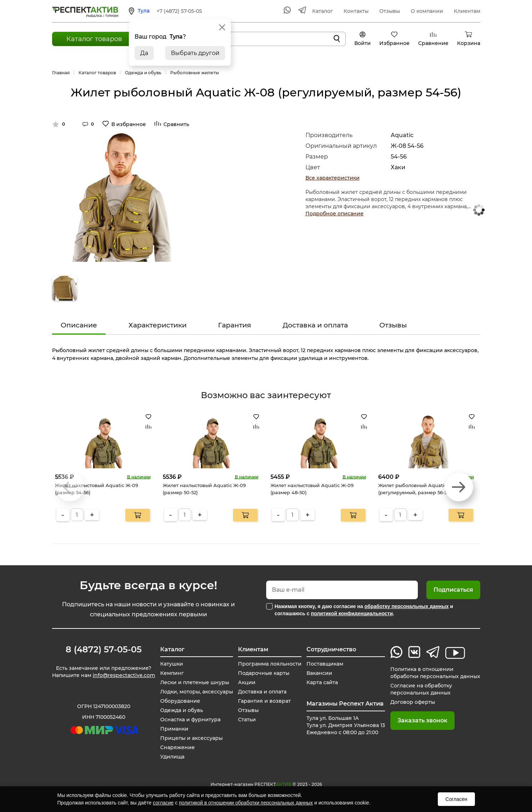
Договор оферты (413, 702)
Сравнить (176, 124)
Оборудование (180, 701)
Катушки (172, 664)
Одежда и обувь (182, 710)
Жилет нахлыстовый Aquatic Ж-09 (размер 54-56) (97, 489)
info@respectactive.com (124, 675)
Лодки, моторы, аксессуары (197, 692)
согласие (163, 803)
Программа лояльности (270, 664)
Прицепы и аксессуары (191, 738)
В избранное (129, 124)
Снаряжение (178, 747)
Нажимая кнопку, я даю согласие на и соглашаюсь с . (364, 610)
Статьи (247, 720)
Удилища (172, 757)
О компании (427, 11)
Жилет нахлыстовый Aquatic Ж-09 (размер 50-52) (204, 489)
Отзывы (390, 11)
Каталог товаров (94, 39)
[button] (459, 487)
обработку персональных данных (406, 606)
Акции (247, 682)
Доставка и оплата (315, 325)
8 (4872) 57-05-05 (104, 650)
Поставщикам (325, 664)
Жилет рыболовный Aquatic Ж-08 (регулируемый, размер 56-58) (419, 489)
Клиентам (467, 11)
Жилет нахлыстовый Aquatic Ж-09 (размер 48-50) (312, 489)
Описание (79, 325)
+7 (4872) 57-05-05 (179, 11)
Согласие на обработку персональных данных (421, 689)
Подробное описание (335, 214)
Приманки (174, 729)
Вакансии (319, 673)
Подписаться (453, 590)
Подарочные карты (264, 673)
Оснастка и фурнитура (190, 720)
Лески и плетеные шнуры (195, 682)
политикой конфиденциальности (352, 613)
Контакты (356, 11)
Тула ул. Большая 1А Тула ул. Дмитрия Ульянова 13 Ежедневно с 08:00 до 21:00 (346, 725)
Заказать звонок (422, 720)
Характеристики (158, 325)
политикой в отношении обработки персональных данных (246, 803)
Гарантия (235, 325)
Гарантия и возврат (264, 701)
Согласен (456, 799)
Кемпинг (172, 673)
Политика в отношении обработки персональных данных (435, 673)
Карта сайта (322, 682)
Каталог (323, 11)
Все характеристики (333, 178)
